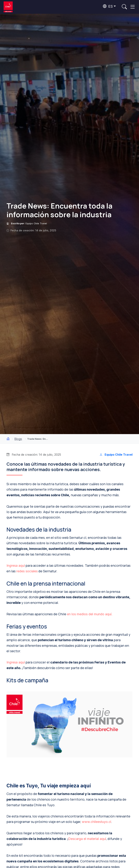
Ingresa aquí (16, 566)
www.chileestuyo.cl (96, 822)
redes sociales (27, 571)
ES (108, 6)
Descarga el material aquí (87, 839)
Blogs (18, 439)
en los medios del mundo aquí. (90, 614)
